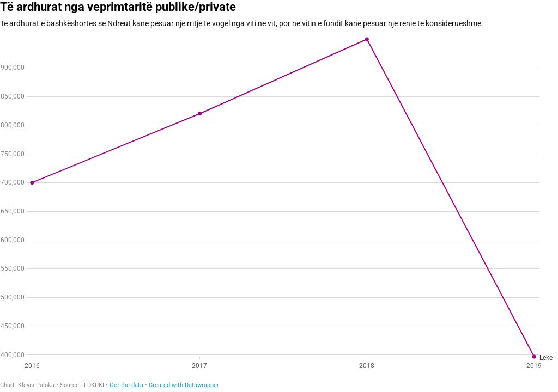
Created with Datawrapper (184, 385)
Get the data (126, 385)
